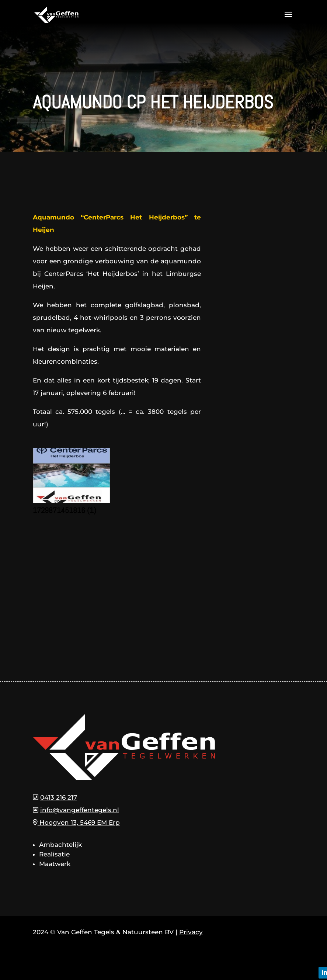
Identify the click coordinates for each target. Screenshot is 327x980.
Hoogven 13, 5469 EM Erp (76, 823)
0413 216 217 (59, 797)
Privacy (191, 932)
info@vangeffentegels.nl (80, 810)
